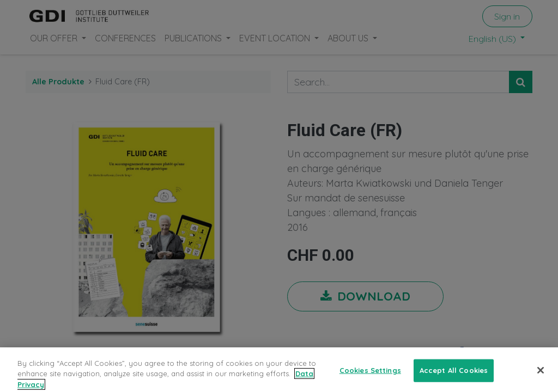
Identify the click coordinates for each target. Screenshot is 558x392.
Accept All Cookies (454, 377)
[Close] (541, 377)
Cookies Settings (370, 377)
